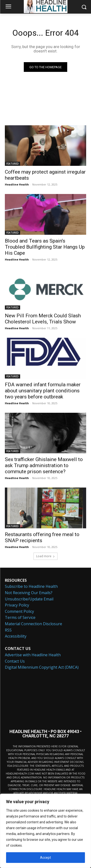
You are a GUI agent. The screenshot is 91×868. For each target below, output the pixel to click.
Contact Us (15, 661)
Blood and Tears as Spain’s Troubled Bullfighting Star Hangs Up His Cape (45, 247)
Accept (45, 858)
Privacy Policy (17, 605)
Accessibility (16, 636)
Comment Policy (19, 611)
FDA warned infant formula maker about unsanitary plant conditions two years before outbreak (43, 391)
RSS (8, 630)
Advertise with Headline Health (33, 655)
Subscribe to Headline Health (31, 586)
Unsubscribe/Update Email (29, 599)
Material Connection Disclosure (33, 624)
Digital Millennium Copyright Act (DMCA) (42, 667)
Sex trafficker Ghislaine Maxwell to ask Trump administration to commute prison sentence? (44, 465)
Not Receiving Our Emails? (29, 593)
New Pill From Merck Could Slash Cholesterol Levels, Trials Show (43, 319)
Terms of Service (20, 617)
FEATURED (12, 164)
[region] (45, 831)
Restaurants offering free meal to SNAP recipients (42, 537)
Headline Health (17, 184)
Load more (45, 556)
